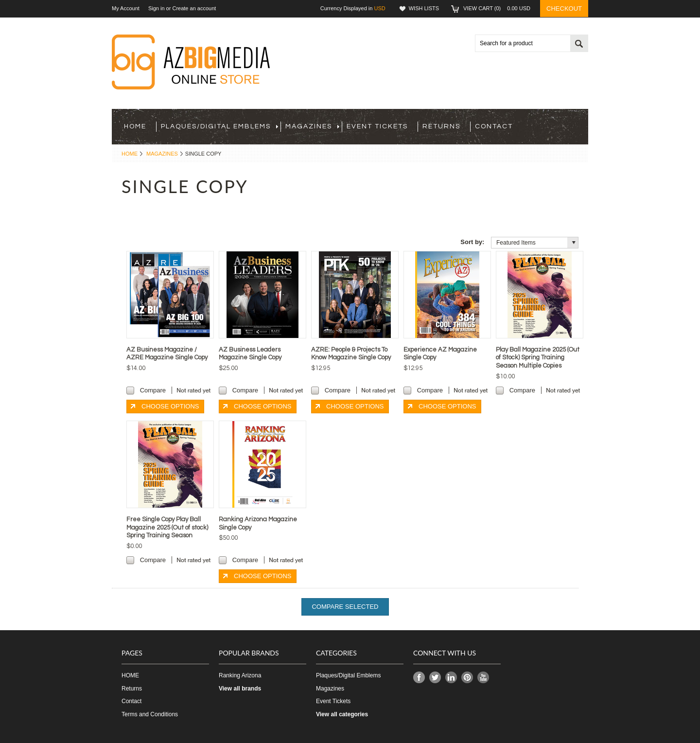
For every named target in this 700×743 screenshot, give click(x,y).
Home (130, 154)
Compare (153, 390)
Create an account (194, 8)
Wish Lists (424, 8)
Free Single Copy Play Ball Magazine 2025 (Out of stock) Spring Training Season (167, 528)
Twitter (435, 678)
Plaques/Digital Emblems (219, 126)
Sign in (157, 8)
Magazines (312, 126)
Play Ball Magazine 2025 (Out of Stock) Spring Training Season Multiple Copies (538, 358)
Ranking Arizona (240, 675)
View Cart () (497, 8)
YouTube (483, 678)
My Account (126, 8)
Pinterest (467, 678)
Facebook (419, 678)
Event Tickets (377, 126)
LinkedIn (451, 678)
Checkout (564, 9)
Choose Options (170, 406)
